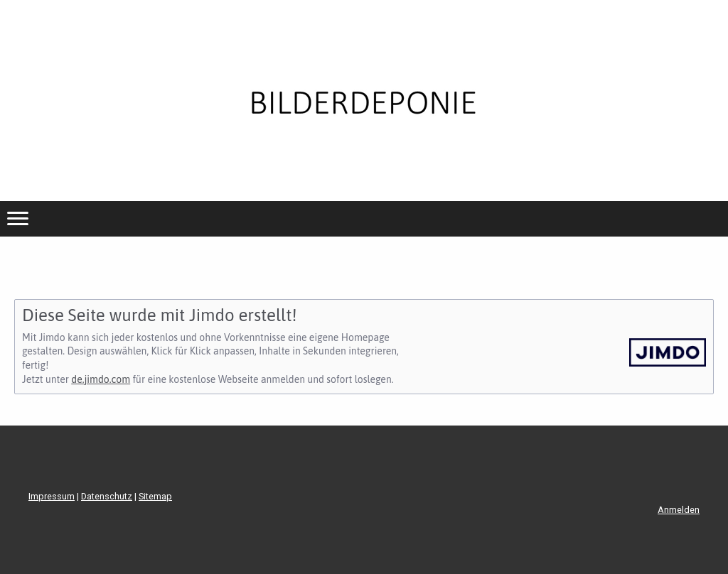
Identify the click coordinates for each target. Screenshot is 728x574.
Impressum (52, 496)
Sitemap (155, 496)
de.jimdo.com (101, 379)
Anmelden (679, 510)
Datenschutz (107, 496)
